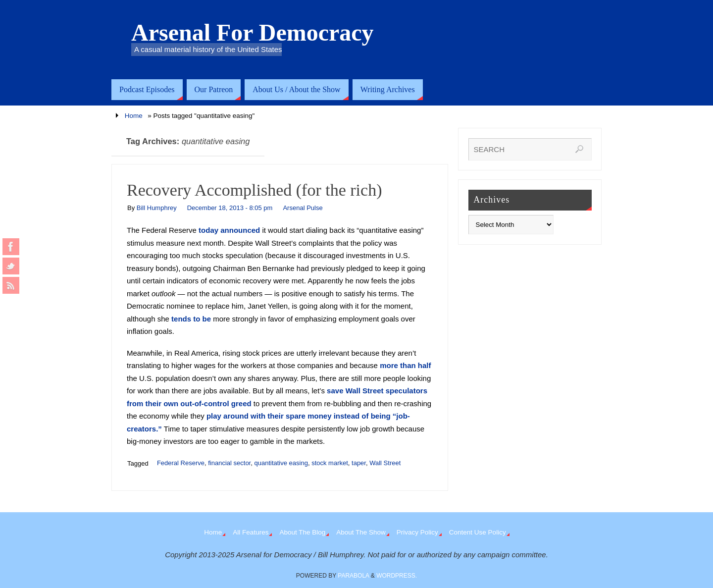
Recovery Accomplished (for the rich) (254, 190)
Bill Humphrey (157, 208)
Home (134, 116)
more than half (405, 365)
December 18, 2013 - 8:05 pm (230, 208)
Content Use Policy (478, 532)
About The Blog (302, 532)
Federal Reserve (181, 463)
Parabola (353, 576)
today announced (229, 230)
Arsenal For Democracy (253, 33)
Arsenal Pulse (303, 208)
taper (359, 463)
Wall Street (385, 463)
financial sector (229, 463)
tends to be (191, 319)
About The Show (361, 532)
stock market (330, 463)
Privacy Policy (417, 532)
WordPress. (397, 576)
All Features (251, 532)
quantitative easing (281, 463)
